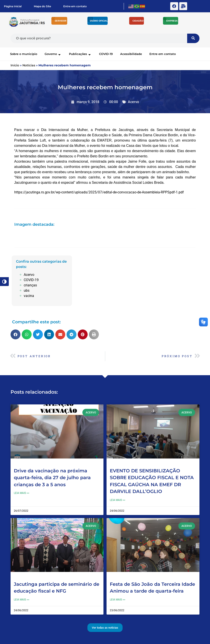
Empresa (172, 21)
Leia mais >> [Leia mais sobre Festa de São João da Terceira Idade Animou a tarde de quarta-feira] (118, 600)
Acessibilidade (131, 54)
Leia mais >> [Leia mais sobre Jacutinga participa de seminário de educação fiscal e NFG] (22, 600)
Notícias (29, 65)
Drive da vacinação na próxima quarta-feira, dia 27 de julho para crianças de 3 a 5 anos (52, 478)
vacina (29, 296)
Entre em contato (75, 6)
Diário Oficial (99, 21)
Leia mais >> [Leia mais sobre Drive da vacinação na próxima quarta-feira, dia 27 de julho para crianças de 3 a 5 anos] (22, 493)
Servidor (61, 21)
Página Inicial (13, 6)
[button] (15, 334)
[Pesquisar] (193, 38)
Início (15, 65)
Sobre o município (24, 54)
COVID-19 (106, 54)
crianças (30, 285)
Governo (53, 54)
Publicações (80, 54)
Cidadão (138, 21)
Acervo (133, 102)
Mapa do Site (42, 6)
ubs (27, 290)
